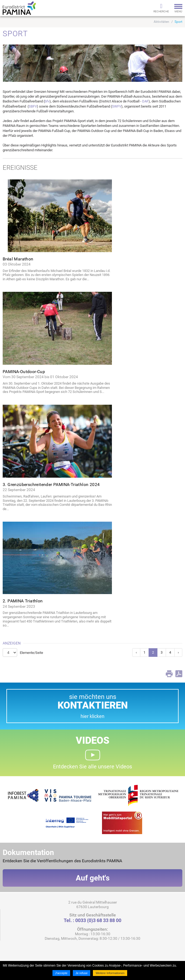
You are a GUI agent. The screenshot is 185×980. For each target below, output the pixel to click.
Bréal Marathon (18, 259)
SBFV (33, 106)
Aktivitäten (161, 22)
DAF (145, 101)
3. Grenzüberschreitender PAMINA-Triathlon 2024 (51, 485)
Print (169, 674)
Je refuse (82, 973)
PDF (179, 674)
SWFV (117, 106)
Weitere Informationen (110, 973)
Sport (178, 22)
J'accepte (61, 973)
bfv (47, 101)
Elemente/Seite (31, 653)
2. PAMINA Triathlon (23, 601)
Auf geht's (93, 878)
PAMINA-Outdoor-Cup (24, 372)
